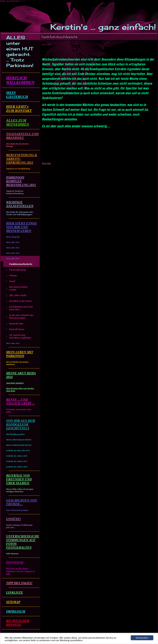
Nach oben (46, 163)
